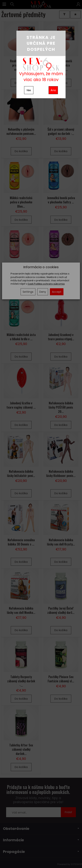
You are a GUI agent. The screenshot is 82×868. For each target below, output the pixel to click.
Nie (29, 90)
